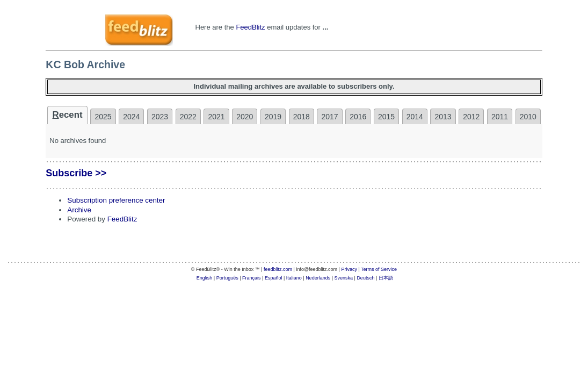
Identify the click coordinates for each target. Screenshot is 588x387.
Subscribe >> (76, 173)
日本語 (386, 278)
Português (227, 278)
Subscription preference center (116, 200)
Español (274, 278)
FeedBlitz (250, 27)
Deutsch (365, 278)
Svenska (344, 278)
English (205, 278)
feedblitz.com (278, 269)
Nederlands (318, 278)
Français (252, 278)
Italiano (294, 278)
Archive (79, 210)
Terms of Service (379, 269)
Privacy (349, 269)
